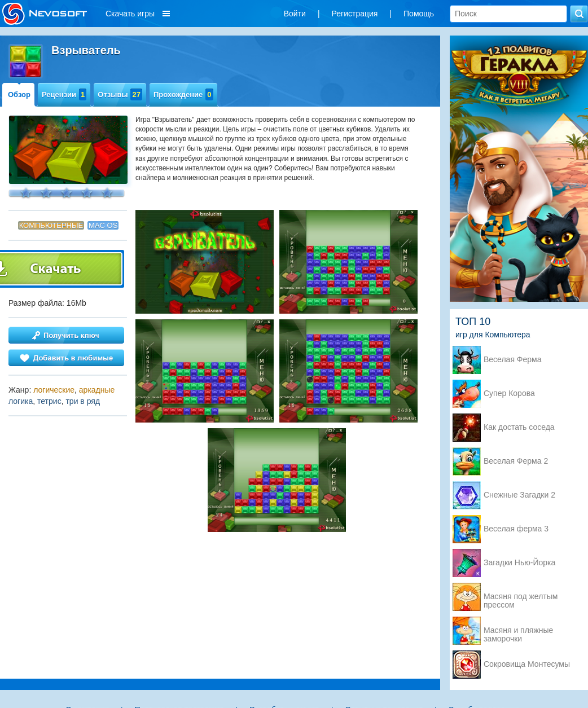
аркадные (97, 390)
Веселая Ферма (513, 360)
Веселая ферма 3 (516, 529)
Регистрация (355, 14)
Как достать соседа (519, 427)
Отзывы (120, 94)
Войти (295, 14)
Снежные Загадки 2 (519, 495)
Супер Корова (509, 393)
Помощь (419, 14)
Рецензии (64, 94)
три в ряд (83, 401)
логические (54, 390)
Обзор (19, 94)
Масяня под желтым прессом (521, 597)
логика (21, 401)
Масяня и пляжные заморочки (518, 631)
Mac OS (103, 225)
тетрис (49, 401)
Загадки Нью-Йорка (519, 563)
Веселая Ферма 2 (516, 461)
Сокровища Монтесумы (527, 664)
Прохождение (183, 94)
